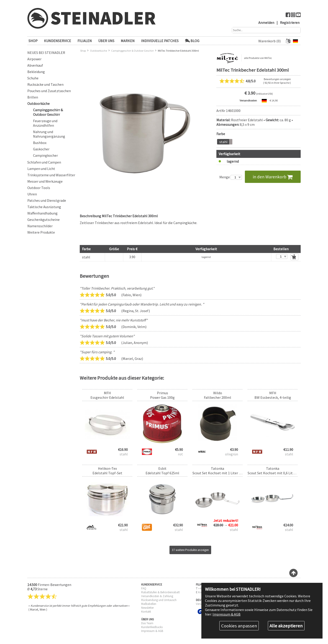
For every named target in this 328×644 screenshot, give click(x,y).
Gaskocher (41, 149)
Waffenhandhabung (42, 213)
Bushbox (40, 143)
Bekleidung (36, 72)
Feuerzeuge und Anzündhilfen (45, 123)
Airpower (34, 59)
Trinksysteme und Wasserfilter (51, 175)
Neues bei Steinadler (46, 53)
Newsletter (147, 608)
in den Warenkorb (273, 177)
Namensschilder (40, 226)
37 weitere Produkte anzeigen (190, 550)
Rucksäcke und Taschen (45, 84)
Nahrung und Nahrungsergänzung (49, 134)
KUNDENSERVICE (58, 41)
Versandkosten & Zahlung (157, 596)
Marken (128, 41)
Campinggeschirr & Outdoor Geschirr (48, 112)
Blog (192, 41)
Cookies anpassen (239, 626)
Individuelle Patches (160, 41)
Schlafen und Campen (44, 162)
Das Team (147, 623)
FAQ (144, 588)
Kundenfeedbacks (152, 627)
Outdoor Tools (39, 188)
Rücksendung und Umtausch (159, 600)
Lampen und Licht (41, 169)
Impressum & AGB (152, 631)
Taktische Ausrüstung (44, 207)
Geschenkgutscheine (44, 220)
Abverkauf (35, 65)
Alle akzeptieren (286, 626)
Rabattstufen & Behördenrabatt (160, 592)
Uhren (32, 194)
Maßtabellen (149, 604)
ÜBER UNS (106, 41)
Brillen (33, 97)
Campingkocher (45, 155)
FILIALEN (85, 41)
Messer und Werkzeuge (45, 181)
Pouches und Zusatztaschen (49, 91)
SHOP (33, 41)
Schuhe (33, 78)
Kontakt (146, 612)
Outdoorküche (38, 104)
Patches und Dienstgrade (47, 200)
